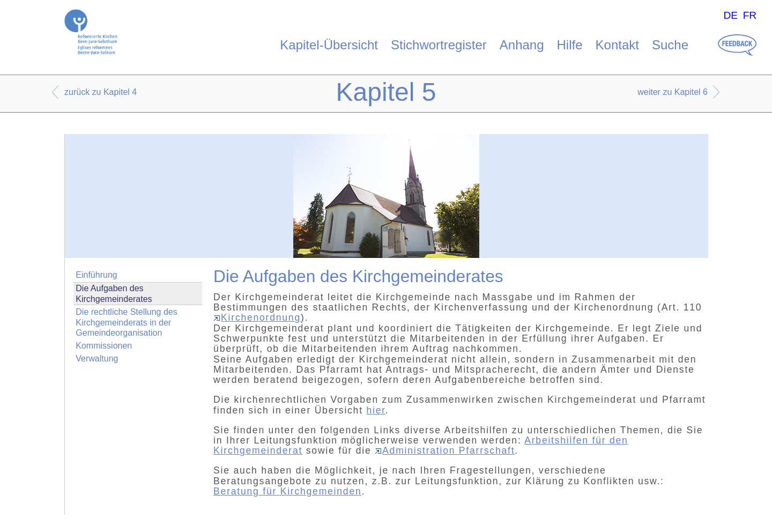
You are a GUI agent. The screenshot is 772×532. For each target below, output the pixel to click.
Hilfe (570, 45)
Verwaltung (97, 359)
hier (376, 410)
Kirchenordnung (257, 317)
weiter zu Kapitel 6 (673, 92)
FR (750, 15)
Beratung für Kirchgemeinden (287, 491)
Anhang (522, 45)
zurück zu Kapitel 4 (101, 92)
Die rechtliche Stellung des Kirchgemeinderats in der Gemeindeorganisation (126, 322)
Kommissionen (104, 346)
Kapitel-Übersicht (329, 45)
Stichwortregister (439, 45)
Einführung (96, 275)
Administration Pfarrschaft (445, 450)
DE (730, 15)
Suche (670, 45)
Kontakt (617, 45)
